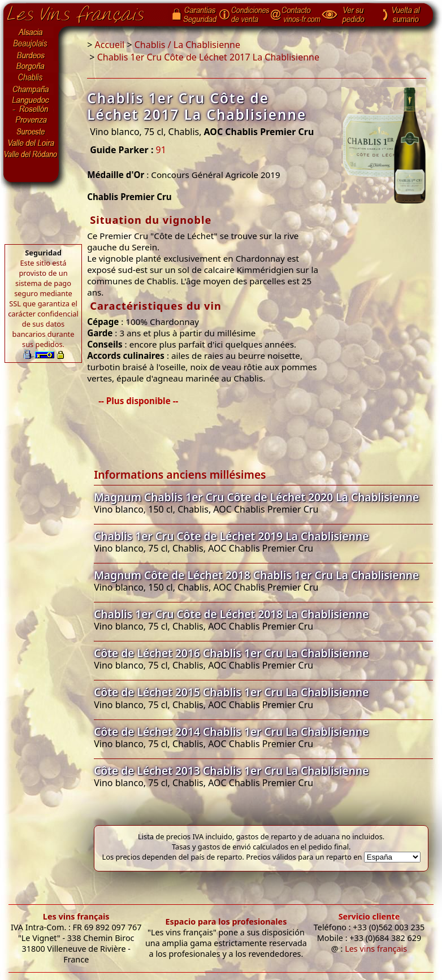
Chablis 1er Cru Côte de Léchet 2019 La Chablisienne (231, 536)
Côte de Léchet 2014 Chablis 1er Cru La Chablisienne (231, 732)
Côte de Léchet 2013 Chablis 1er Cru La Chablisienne (231, 771)
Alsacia (31, 32)
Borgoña (31, 67)
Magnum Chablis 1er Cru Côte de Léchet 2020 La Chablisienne (256, 497)
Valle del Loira (31, 143)
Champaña (31, 89)
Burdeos (31, 55)
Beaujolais (31, 44)
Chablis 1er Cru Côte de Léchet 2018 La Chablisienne (231, 614)
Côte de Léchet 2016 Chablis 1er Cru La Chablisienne (231, 653)
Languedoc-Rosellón (31, 105)
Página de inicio (84, 12)
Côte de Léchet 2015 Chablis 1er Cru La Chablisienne (231, 692)
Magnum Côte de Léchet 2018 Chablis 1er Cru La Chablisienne (256, 575)
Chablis (31, 78)
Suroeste (31, 132)
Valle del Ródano (31, 154)
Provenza (31, 120)
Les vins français (76, 916)
